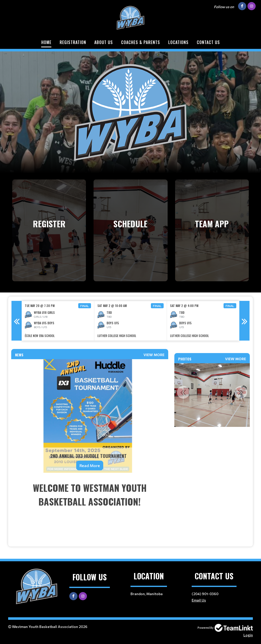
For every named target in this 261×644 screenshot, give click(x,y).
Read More (90, 465)
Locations (178, 42)
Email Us (199, 600)
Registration (73, 42)
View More (154, 355)
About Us (104, 42)
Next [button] (244, 321)
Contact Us (208, 42)
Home (46, 42)
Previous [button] (17, 321)
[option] (58, 321)
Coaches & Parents (141, 42)
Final (85, 306)
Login (248, 635)
